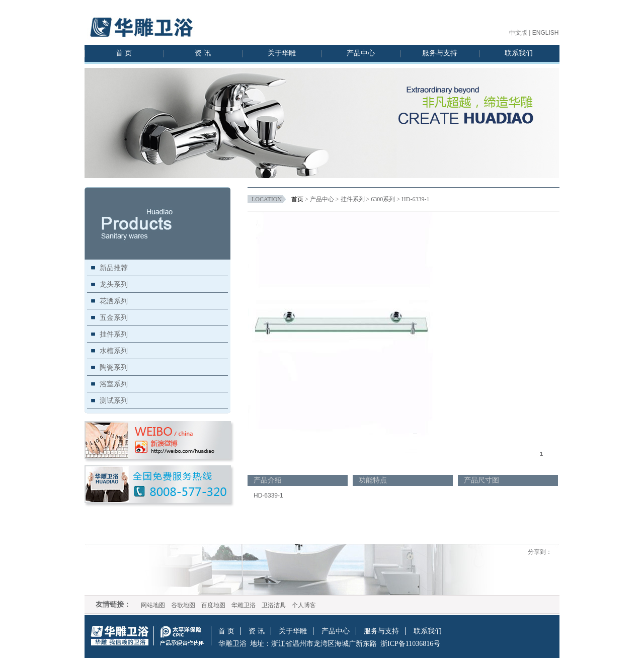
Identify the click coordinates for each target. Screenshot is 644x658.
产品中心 (361, 53)
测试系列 (114, 400)
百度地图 (213, 605)
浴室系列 (114, 384)
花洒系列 (114, 301)
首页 (297, 199)
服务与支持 (440, 53)
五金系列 (114, 317)
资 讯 (203, 53)
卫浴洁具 (274, 605)
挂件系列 (114, 334)
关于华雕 (282, 53)
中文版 (518, 33)
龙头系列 (114, 284)
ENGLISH (546, 33)
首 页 (124, 53)
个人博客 (304, 605)
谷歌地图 (183, 605)
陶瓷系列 (114, 367)
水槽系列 (114, 351)
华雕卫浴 (244, 605)
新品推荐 (114, 268)
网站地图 (153, 605)
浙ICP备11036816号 (410, 644)
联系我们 (519, 53)
